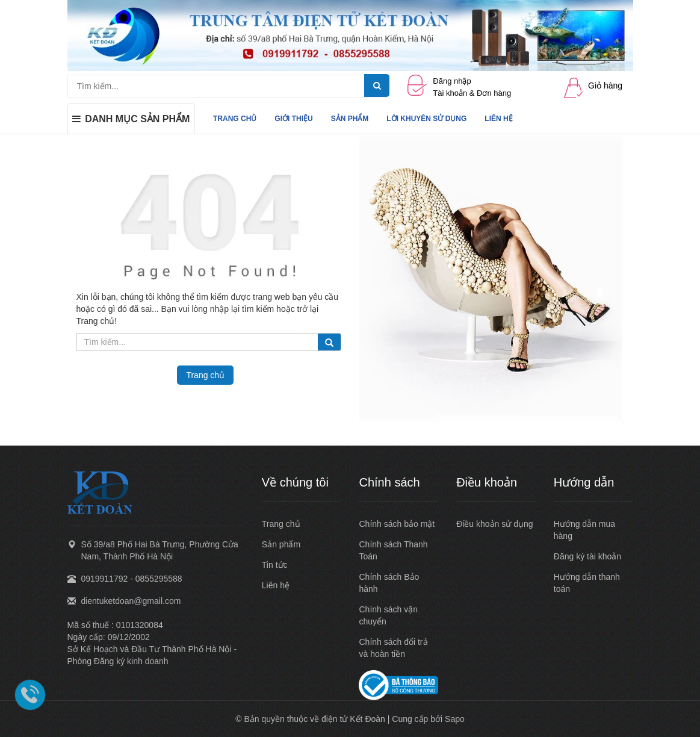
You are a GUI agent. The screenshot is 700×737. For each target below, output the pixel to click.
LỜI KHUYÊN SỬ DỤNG (426, 119)
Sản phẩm (281, 544)
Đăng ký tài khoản (587, 556)
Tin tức (275, 565)
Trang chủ (205, 375)
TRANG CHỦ (235, 119)
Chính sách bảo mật (397, 524)
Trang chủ (281, 524)
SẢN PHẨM (350, 119)
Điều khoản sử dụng (494, 524)
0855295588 (159, 579)
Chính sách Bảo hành (389, 583)
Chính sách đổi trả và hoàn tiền (393, 648)
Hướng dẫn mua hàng (584, 530)
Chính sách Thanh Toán (393, 550)
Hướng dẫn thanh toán (587, 583)
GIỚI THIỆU (293, 119)
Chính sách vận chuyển (388, 615)
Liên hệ (276, 585)
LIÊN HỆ (498, 119)
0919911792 (104, 579)
